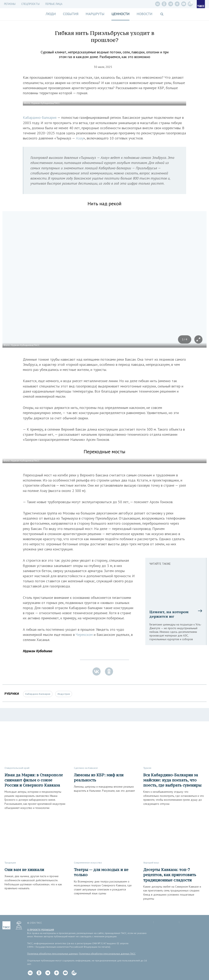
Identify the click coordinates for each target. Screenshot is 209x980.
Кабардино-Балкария (40, 117)
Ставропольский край (17, 768)
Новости (144, 14)
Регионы (10, 4)
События (71, 14)
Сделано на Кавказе (86, 768)
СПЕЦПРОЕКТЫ (30, 4)
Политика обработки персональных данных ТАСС (107, 954)
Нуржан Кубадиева (38, 651)
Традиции (10, 863)
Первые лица (54, 4)
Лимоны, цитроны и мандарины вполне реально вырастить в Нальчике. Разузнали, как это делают (104, 789)
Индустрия (64, 694)
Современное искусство (88, 863)
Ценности (120, 14)
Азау (80, 138)
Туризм (147, 768)
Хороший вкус (151, 863)
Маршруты (95, 14)
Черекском (84, 635)
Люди (51, 14)
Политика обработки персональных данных (52, 954)
